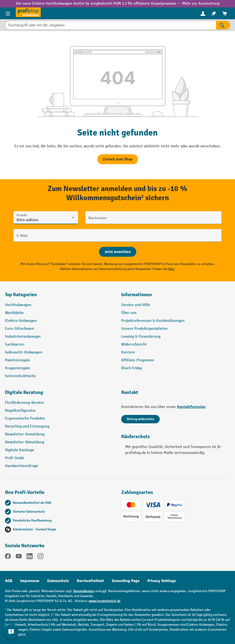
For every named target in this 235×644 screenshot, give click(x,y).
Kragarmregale (18, 368)
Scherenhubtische (20, 376)
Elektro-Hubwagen (21, 321)
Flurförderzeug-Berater (25, 403)
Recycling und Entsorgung (27, 426)
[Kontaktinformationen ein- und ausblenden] (11, 632)
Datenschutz (58, 581)
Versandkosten (84, 591)
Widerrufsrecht (134, 344)
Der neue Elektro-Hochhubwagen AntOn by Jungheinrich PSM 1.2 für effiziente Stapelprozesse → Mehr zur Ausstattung (118, 4)
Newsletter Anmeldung (25, 434)
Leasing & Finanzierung (141, 337)
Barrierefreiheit (90, 581)
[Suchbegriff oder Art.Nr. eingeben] (110, 25)
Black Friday (132, 368)
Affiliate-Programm (138, 360)
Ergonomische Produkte (25, 419)
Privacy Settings (162, 581)
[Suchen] (223, 25)
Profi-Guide (15, 458)
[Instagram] (40, 557)
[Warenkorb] (225, 13)
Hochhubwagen (18, 305)
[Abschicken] (118, 252)
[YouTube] (19, 557)
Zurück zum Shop (118, 159)
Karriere (128, 352)
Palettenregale (18, 360)
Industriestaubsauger (23, 337)
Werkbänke (14, 313)
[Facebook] (8, 557)
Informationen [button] (137, 295)
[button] (59, 394)
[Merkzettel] (214, 13)
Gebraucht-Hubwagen (24, 352)
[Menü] (8, 13)
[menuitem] (203, 13)
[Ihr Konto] (203, 13)
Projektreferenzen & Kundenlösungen (153, 321)
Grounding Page (126, 581)
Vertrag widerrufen (140, 419)
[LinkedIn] (30, 557)
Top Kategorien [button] (21, 295)
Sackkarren (15, 344)
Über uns (129, 313)
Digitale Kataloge (20, 450)
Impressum (30, 581)
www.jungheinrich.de (105, 601)
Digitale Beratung (24, 392)
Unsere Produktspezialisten (144, 329)
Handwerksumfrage (21, 466)
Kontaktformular (191, 407)
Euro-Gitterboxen (20, 329)
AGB (9, 581)
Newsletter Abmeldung (25, 442)
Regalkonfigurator (20, 411)
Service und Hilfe (136, 305)
